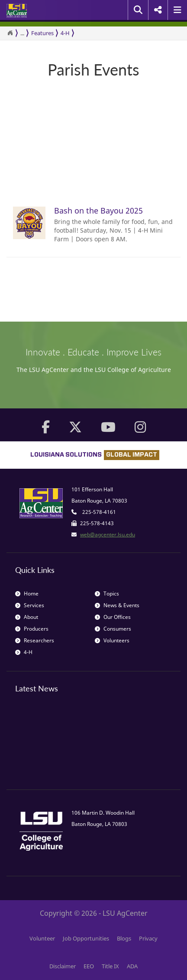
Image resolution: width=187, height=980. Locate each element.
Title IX (110, 966)
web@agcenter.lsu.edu (108, 534)
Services (30, 605)
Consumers (113, 629)
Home (27, 594)
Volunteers (112, 640)
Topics (107, 594)
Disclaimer (63, 966)
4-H (65, 33)
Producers (32, 629)
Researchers (35, 640)
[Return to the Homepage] (10, 33)
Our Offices (113, 617)
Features (42, 33)
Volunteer (42, 938)
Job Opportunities (86, 938)
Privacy (148, 938)
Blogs (124, 938)
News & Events (117, 605)
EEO (89, 966)
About (27, 617)
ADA (132, 966)
